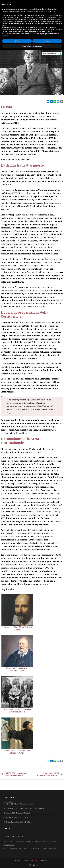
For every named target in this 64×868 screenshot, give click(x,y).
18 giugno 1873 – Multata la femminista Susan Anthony (24, 808)
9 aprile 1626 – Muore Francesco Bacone (18, 804)
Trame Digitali (44, 860)
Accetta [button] (47, 41)
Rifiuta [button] (17, 41)
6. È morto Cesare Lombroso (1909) (16, 817)
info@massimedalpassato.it (13, 837)
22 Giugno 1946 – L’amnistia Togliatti (17, 813)
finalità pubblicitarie (30, 21)
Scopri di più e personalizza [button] (32, 46)
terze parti (34, 15)
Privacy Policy (20, 860)
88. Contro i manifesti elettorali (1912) (17, 822)
